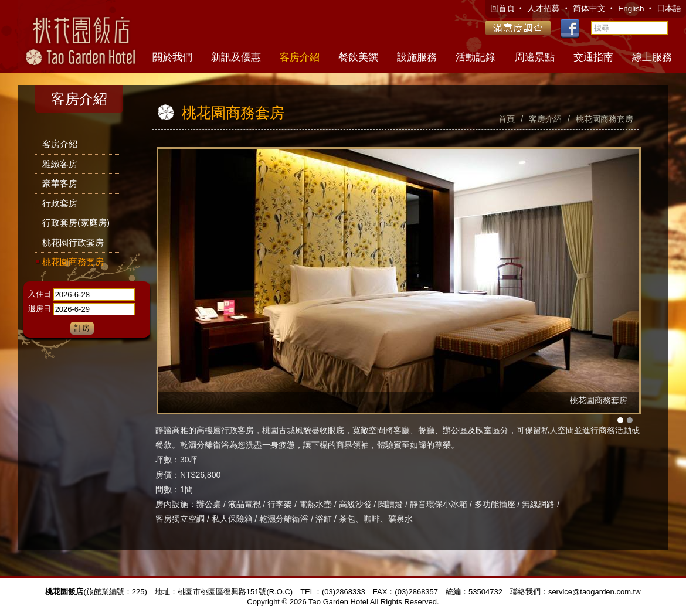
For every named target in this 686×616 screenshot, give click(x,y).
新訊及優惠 (236, 57)
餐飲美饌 (358, 57)
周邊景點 (535, 57)
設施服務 (417, 57)
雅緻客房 (60, 164)
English (632, 8)
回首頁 (504, 8)
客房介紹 (300, 57)
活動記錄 (476, 57)
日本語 (669, 8)
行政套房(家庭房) (76, 222)
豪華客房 (60, 183)
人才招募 (545, 8)
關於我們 (172, 57)
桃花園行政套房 (73, 242)
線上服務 (652, 57)
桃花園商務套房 (73, 262)
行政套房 (60, 203)
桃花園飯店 (79, 35)
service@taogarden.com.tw (595, 592)
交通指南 (593, 57)
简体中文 (589, 8)
